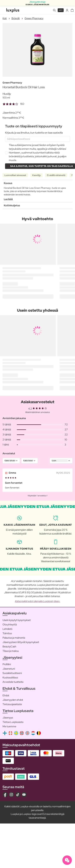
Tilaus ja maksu (11, 651)
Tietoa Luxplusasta (13, 722)
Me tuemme (9, 726)
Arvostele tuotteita (13, 682)
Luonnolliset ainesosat (15, 175)
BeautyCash (9, 647)
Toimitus (7, 633)
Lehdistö (7, 629)
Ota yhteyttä (10, 625)
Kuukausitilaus (10, 677)
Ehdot (6, 695)
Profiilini (7, 664)
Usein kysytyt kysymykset (17, 620)
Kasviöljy (36, 175)
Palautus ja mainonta (14, 638)
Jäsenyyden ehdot (13, 700)
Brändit (16, 18)
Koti (5, 18)
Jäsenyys (8, 718)
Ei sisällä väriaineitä (56, 175)
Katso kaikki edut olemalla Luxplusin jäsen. (38, 601)
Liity (61, 10)
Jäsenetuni (9, 669)
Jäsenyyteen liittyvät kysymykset (21, 642)
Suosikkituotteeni (12, 673)
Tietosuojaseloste (12, 704)
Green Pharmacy (34, 18)
